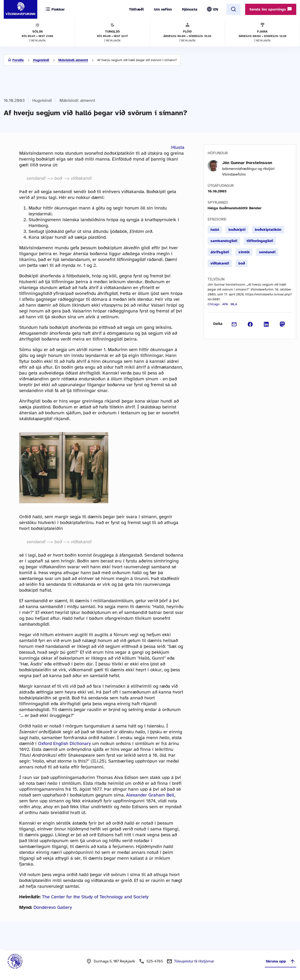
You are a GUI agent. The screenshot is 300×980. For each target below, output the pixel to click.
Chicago (214, 304)
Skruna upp (281, 961)
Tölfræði (136, 9)
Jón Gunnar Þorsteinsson (247, 163)
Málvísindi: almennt (73, 60)
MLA (234, 304)
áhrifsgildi (220, 252)
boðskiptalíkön (268, 230)
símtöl (244, 252)
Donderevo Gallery (53, 907)
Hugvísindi (41, 60)
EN (216, 9)
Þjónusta (190, 9)
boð (242, 263)
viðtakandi (220, 263)
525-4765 (155, 961)
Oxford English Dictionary (64, 743)
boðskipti (237, 230)
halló (215, 230)
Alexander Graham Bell (150, 795)
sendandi (267, 252)
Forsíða (18, 60)
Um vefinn (163, 9)
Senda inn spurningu (271, 9)
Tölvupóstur (194, 961)
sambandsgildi (224, 241)
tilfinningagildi (260, 241)
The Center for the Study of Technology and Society (95, 897)
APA (225, 304)
